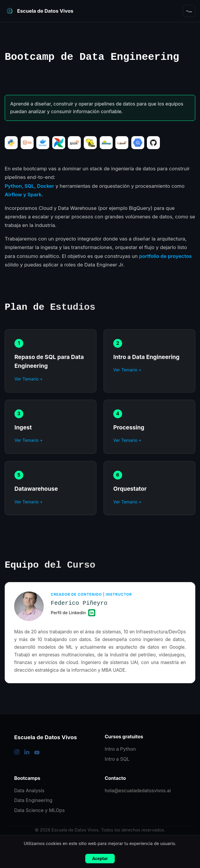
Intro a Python (120, 749)
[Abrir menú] (189, 11)
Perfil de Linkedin (73, 613)
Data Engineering (33, 800)
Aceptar (100, 859)
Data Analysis (29, 790)
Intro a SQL (117, 759)
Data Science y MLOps (39, 810)
